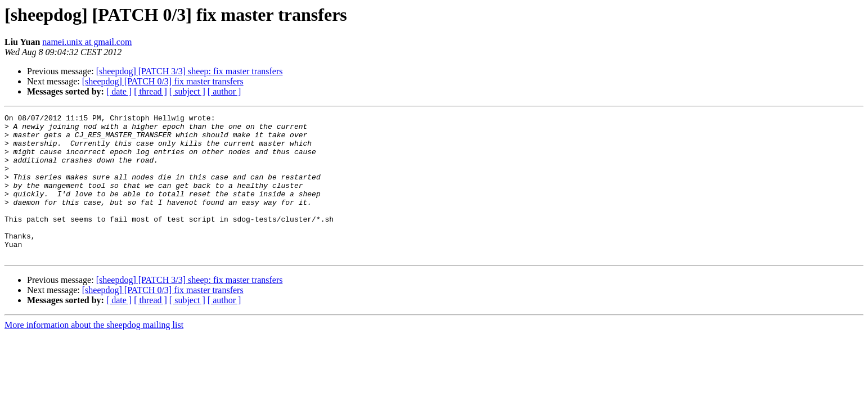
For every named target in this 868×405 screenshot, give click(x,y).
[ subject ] (187, 91)
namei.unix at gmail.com (87, 42)
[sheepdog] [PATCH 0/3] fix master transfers (163, 81)
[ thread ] (150, 91)
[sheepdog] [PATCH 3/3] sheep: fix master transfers (190, 71)
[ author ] (224, 91)
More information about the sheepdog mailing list (94, 354)
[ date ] (119, 91)
